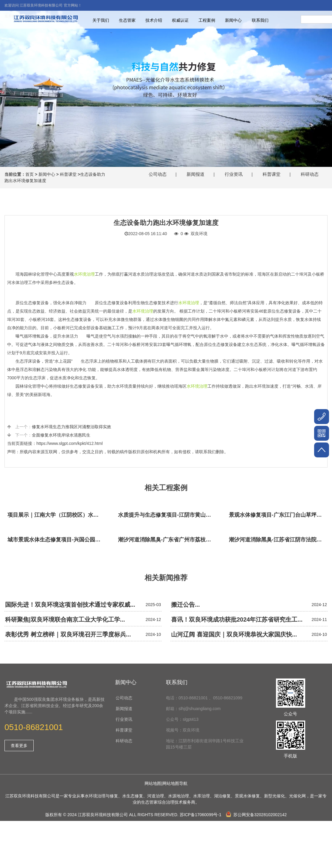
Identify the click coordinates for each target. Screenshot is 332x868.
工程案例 (207, 20)
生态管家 (127, 20)
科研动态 (310, 174)
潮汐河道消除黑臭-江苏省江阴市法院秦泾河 (278, 540)
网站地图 (153, 783)
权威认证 (180, 20)
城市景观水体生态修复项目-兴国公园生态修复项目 (57, 540)
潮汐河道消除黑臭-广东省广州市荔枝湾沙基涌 (167, 540)
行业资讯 (234, 174)
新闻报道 (196, 174)
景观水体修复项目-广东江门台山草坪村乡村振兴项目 (278, 515)
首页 (30, 174)
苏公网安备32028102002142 (256, 815)
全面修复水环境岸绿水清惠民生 (61, 435)
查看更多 (19, 746)
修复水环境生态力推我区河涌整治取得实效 (72, 427)
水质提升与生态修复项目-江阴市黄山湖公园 (167, 515)
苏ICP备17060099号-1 (201, 815)
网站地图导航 (175, 783)
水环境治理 (84, 274)
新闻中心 (233, 20)
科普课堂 (68, 174)
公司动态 (158, 174)
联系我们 (260, 20)
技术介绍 (154, 20)
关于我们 (101, 20)
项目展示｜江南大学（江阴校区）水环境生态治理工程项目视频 (57, 515)
